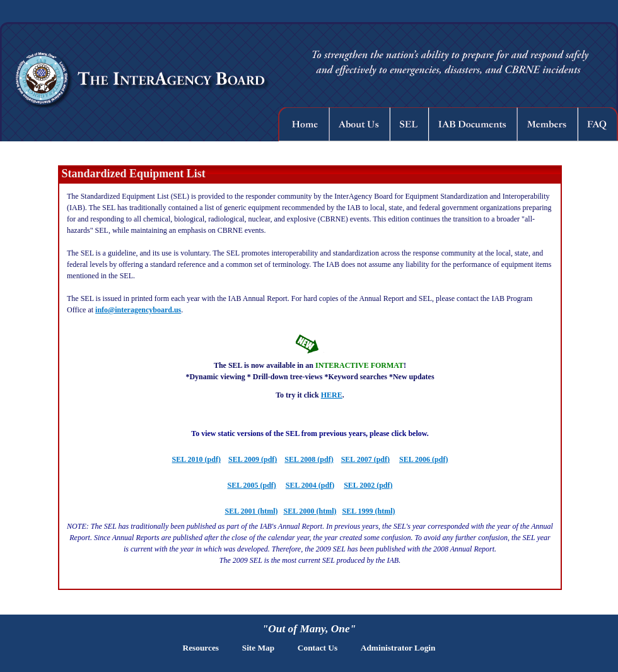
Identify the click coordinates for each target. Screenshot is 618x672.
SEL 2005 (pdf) (251, 485)
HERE (332, 395)
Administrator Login (398, 648)
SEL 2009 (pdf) (253, 459)
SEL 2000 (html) (310, 511)
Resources (201, 648)
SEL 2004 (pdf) (310, 485)
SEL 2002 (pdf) (368, 485)
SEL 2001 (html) (251, 511)
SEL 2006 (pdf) (423, 459)
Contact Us (318, 648)
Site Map (258, 648)
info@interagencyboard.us (138, 310)
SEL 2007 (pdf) (365, 459)
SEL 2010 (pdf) (196, 459)
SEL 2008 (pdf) (309, 459)
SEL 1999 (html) (369, 511)
